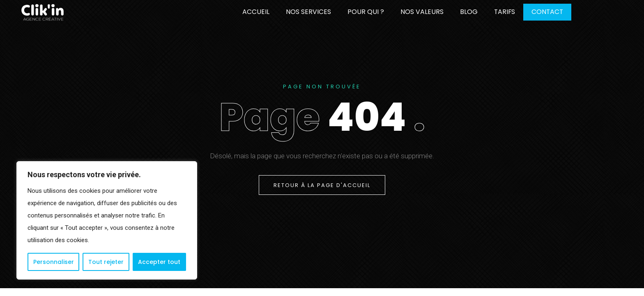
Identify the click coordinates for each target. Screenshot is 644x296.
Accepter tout (159, 262)
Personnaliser (54, 262)
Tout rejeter (106, 262)
